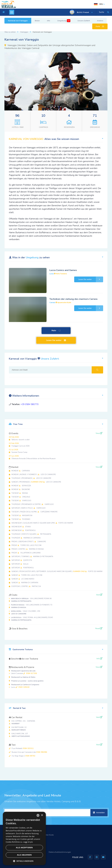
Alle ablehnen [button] (24, 855)
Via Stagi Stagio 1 (22, 756)
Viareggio (24, 32)
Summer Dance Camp (18, 451)
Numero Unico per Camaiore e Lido (28, 752)
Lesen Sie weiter (91, 279)
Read (99, 628)
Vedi (99, 595)
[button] (105, 55)
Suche (101, 12)
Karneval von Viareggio (18, 21)
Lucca (24, 686)
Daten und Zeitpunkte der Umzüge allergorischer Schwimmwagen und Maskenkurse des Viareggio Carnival (50, 47)
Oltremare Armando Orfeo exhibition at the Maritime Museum (32, 457)
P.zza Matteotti (21, 748)
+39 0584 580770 (30, 404)
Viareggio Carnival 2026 (19, 445)
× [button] (42, 815)
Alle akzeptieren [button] (24, 848)
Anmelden (99, 813)
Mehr (56, 331)
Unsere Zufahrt (84, 21)
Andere (100, 21)
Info (49, 21)
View (99, 433)
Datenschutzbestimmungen (60, 852)
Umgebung (64, 21)
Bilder (37, 21)
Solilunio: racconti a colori (19, 438)
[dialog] (24, 838)
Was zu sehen (10, 32)
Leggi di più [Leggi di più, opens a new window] (28, 842)
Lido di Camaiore (23, 672)
